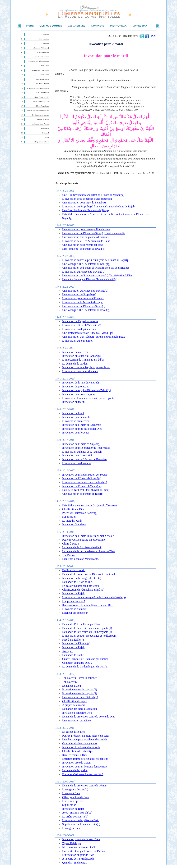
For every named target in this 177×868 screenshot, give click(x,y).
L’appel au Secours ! (74, 601)
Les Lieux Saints (43, 93)
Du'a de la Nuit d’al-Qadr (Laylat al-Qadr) (86, 490)
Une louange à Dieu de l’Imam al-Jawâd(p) (86, 310)
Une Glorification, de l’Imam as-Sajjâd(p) (85, 210)
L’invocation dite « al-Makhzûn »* (81, 325)
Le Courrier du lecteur (41, 115)
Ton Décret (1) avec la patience (80, 678)
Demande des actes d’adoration (80, 709)
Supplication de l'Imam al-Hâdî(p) (81, 824)
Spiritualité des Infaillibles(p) (38, 61)
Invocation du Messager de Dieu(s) (82, 578)
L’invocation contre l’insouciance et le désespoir (89, 636)
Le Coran (45, 43)
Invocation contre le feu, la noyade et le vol (86, 367)
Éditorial (46, 133)
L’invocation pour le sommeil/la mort (83, 298)
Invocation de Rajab (73, 593)
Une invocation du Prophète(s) (79, 294)
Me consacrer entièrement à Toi (80, 847)
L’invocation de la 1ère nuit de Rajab (83, 302)
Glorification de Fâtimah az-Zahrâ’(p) (83, 590)
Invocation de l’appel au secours (80, 321)
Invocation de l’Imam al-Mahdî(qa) (82, 486)
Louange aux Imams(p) (75, 789)
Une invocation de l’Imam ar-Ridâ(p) (83, 494)
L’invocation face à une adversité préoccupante (88, 398)
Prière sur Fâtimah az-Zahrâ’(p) (80, 513)
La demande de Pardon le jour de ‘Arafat (85, 667)
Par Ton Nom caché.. (74, 570)
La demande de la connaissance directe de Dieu (88, 551)
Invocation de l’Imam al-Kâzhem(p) (82, 425)
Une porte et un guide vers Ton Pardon (84, 851)
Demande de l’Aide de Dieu (78, 582)
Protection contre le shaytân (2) (80, 693)
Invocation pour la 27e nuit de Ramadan (84, 459)
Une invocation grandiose (76, 720)
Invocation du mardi (73, 402)
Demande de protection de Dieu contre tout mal (88, 574)
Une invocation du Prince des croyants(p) (85, 291)
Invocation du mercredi (75, 352)
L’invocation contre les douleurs (80, 371)
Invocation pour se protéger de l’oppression (86, 448)
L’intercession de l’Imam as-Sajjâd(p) (83, 360)
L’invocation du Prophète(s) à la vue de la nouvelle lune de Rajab (98, 206)
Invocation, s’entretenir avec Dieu (81, 839)
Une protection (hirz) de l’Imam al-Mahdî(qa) (88, 333)
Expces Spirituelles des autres (38, 110)
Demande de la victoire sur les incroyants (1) (87, 628)
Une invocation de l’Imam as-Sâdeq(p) (84, 306)
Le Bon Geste (44, 75)
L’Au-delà (45, 66)
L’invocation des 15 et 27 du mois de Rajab (86, 241)
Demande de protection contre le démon (84, 785)
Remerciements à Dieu (75, 755)
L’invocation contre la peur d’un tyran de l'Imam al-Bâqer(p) (96, 260)
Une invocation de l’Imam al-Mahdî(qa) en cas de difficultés (96, 268)
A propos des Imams (74, 705)
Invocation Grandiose (74, 524)
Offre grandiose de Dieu (76, 797)
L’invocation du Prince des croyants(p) (84, 272)
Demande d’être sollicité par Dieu (81, 624)
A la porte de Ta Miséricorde (78, 859)
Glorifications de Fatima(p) (77, 751)
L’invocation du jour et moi (77, 341)
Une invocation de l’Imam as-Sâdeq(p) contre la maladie (94, 233)
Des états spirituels (42, 79)
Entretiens (45, 128)
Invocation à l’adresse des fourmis (81, 747)
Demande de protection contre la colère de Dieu (89, 717)
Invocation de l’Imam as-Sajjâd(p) (81, 444)
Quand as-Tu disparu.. (74, 863)
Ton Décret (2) (70, 682)
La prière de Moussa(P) (75, 817)
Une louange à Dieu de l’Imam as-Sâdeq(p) (86, 264)
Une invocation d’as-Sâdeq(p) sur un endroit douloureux (94, 337)
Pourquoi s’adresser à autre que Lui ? (83, 774)
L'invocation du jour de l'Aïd (78, 855)
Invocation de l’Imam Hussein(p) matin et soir (88, 536)
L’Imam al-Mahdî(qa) (41, 48)
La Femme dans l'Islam (40, 124)
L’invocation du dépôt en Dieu (79, 329)
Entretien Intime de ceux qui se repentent (85, 759)
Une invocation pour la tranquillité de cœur (86, 229)
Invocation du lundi (73, 413)
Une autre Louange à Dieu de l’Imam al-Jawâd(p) (90, 279)
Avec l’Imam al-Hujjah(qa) (77, 813)
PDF (154, 36)
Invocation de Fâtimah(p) (76, 643)
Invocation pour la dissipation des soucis (85, 475)
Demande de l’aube (73, 655)
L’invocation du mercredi (76, 421)
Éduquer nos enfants (41, 142)
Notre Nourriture (43, 106)
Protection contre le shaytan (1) (80, 689)
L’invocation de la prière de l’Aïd (81, 820)
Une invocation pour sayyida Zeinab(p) (84, 203)
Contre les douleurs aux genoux (80, 743)
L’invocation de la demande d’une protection (87, 199)
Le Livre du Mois (42, 119)
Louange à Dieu (71, 793)
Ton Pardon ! (69, 555)
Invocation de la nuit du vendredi (81, 383)
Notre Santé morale (42, 97)
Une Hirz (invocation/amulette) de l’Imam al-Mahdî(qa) (93, 195)
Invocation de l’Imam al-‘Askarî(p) (82, 478)
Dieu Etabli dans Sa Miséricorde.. (81, 559)
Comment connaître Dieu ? (77, 663)
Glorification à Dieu (73, 509)
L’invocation (44, 39)
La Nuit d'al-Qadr (72, 521)
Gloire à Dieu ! (71, 544)
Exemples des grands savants (38, 88)
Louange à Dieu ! (72, 828)
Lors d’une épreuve (73, 801)
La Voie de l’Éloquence (40, 57)
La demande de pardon (75, 364)
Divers (46, 137)
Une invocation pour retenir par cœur (83, 245)
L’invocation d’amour (74, 609)
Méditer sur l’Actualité (40, 70)
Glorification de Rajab (75, 701)
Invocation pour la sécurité (77, 455)
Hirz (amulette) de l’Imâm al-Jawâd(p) (84, 249)
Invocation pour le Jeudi (76, 433)
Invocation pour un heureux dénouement (85, 767)
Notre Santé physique (41, 101)
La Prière (45, 34)
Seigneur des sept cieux (75, 613)
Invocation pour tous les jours (79, 394)
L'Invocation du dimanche (77, 463)
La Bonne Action (42, 84)
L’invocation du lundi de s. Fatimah (82, 452)
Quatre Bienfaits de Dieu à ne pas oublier (85, 659)
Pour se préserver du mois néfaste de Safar (86, 736)
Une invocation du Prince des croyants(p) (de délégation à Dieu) (98, 275)
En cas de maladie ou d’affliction (81, 586)
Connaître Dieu (43, 52)
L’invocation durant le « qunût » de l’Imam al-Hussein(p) (94, 597)
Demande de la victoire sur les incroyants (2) (87, 632)
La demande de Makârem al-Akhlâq (82, 547)
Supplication (69, 517)
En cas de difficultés (73, 732)
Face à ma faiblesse (73, 640)
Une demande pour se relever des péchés (85, 739)
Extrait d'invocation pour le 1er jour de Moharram (90, 505)
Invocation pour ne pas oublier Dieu (82, 429)
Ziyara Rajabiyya (72, 843)
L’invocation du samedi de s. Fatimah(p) (85, 482)
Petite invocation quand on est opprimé (84, 540)
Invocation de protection (76, 386)
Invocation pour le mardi (76, 417)
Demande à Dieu (72, 686)
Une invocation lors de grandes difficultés (85, 237)
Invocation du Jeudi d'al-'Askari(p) (81, 356)
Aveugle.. (67, 651)
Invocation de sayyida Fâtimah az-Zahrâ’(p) (87, 390)
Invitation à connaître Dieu (77, 713)
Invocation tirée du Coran (76, 763)
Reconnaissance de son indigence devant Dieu (88, 605)
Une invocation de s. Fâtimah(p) (80, 697)
